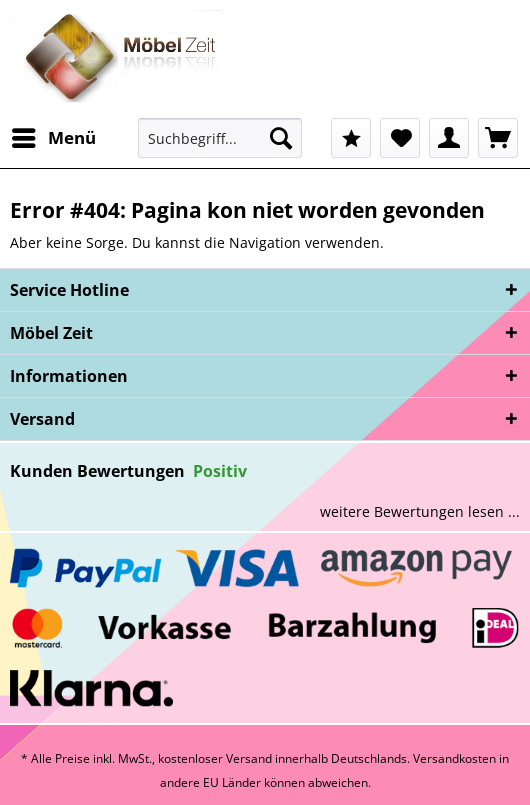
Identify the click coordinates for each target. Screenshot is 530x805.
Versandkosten (454, 758)
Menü (54, 135)
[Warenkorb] (498, 138)
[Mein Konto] (449, 138)
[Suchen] (281, 138)
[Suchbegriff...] (220, 138)
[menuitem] (53, 138)
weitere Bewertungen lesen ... (420, 511)
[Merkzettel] (400, 138)
